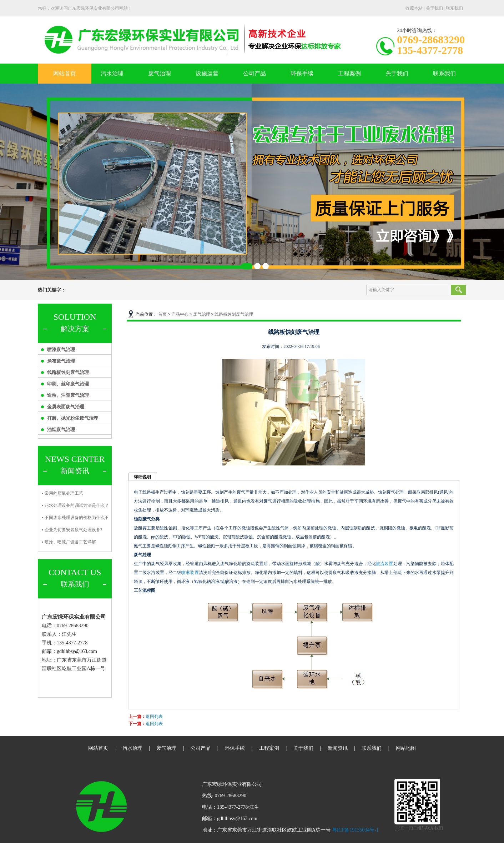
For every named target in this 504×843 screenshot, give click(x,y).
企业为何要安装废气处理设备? (73, 530)
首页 (162, 314)
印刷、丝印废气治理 (68, 384)
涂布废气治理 (61, 361)
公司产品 (254, 73)
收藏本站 (414, 8)
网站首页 (65, 73)
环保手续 (302, 73)
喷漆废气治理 (61, 350)
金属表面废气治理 (66, 407)
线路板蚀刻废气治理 (68, 372)
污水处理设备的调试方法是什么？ (77, 505)
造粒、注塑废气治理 (68, 395)
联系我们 (454, 8)
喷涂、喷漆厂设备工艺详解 (70, 542)
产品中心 (180, 314)
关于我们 (434, 8)
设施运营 (207, 73)
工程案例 (349, 73)
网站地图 (406, 748)
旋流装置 (384, 564)
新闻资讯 (338, 748)
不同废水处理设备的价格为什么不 (77, 518)
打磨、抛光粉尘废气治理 (73, 418)
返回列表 (154, 717)
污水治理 (112, 73)
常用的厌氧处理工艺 (64, 493)
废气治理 (160, 73)
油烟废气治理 (61, 430)
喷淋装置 (190, 573)
